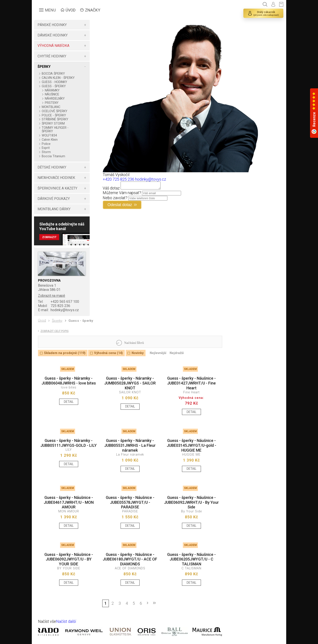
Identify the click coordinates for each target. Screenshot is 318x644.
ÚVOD (71, 10)
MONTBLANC (51, 107)
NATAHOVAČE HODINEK (56, 178)
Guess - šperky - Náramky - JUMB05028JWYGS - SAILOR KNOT (130, 383)
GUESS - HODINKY (54, 82)
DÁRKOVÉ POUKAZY (54, 199)
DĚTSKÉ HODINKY (52, 167)
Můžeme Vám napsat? (122, 194)
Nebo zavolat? (115, 199)
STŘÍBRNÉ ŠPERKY (55, 119)
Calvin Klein (50, 140)
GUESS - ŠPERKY (54, 86)
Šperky (57, 321)
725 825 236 (54, 306)
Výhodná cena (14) (108, 353)
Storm (46, 152)
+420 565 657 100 (59, 302)
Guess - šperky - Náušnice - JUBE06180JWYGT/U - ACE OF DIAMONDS (130, 559)
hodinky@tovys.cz (58, 310)
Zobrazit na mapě (52, 296)
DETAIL (69, 402)
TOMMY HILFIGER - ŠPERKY (55, 129)
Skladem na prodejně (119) (65, 353)
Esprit (46, 148)
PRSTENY (52, 103)
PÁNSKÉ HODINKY (52, 25)
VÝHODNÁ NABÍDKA (53, 46)
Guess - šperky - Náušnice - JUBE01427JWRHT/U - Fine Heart (191, 383)
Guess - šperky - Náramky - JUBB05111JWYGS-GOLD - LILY (69, 443)
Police (46, 144)
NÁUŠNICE (52, 94)
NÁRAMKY (52, 90)
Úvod (42, 320)
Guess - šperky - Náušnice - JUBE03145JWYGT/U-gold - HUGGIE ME (191, 445)
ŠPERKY (44, 67)
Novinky (138, 353)
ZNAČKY (93, 10)
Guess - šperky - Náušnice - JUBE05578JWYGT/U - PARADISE (130, 502)
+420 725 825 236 (118, 179)
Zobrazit (49, 237)
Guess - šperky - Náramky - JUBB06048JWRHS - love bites (69, 381)
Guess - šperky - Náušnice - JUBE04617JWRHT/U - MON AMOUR (69, 502)
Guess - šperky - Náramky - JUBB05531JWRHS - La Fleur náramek (130, 445)
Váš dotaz (111, 189)
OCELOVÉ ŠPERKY (55, 111)
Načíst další (66, 621)
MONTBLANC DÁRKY (54, 209)
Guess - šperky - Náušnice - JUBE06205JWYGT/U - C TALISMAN (191, 559)
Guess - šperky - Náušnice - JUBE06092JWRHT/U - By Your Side (191, 502)
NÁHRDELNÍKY (55, 98)
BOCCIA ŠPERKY (53, 74)
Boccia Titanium (53, 156)
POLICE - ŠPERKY (54, 115)
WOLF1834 (49, 135)
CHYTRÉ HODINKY (52, 56)
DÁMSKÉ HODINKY (53, 35)
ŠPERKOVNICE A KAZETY (57, 188)
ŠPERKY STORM (53, 123)
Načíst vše (47, 621)
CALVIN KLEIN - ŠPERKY (58, 78)
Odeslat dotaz (120, 206)
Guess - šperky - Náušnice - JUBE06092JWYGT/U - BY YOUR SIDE (69, 559)
